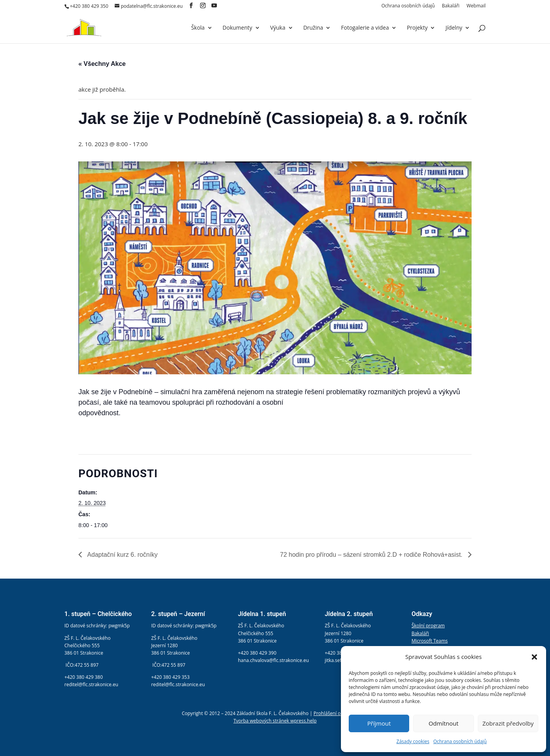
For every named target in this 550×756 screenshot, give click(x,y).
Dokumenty (238, 28)
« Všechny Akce (102, 64)
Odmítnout (444, 723)
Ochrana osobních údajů (460, 741)
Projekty (417, 28)
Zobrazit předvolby (508, 723)
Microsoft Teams (430, 641)
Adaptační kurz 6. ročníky (122, 555)
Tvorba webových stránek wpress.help (275, 721)
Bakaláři (451, 6)
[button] (534, 657)
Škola (198, 28)
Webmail (476, 6)
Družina (313, 28)
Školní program (428, 626)
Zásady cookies (413, 741)
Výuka (278, 28)
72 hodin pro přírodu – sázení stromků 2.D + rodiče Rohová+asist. (372, 555)
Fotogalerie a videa (365, 28)
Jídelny (454, 28)
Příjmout (379, 723)
